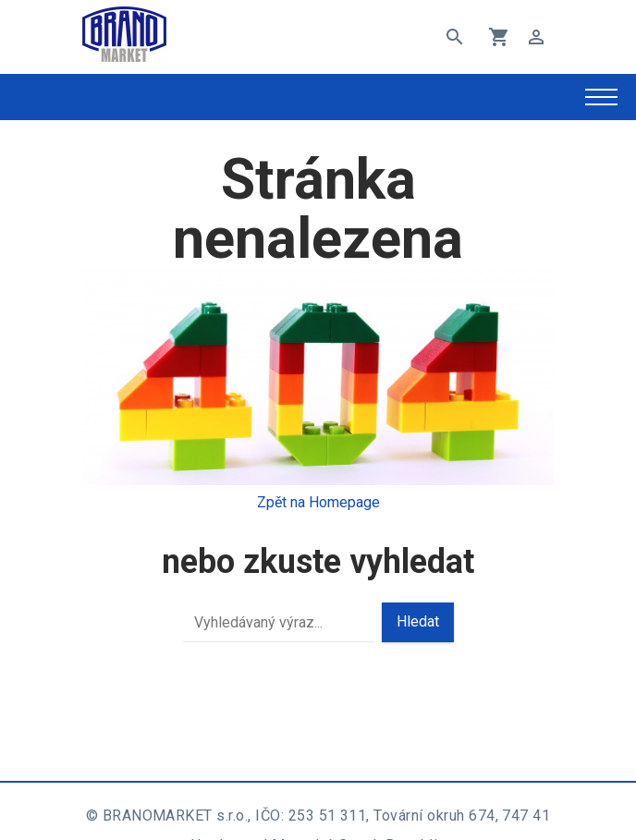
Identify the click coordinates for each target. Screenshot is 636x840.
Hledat (418, 621)
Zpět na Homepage (318, 502)
